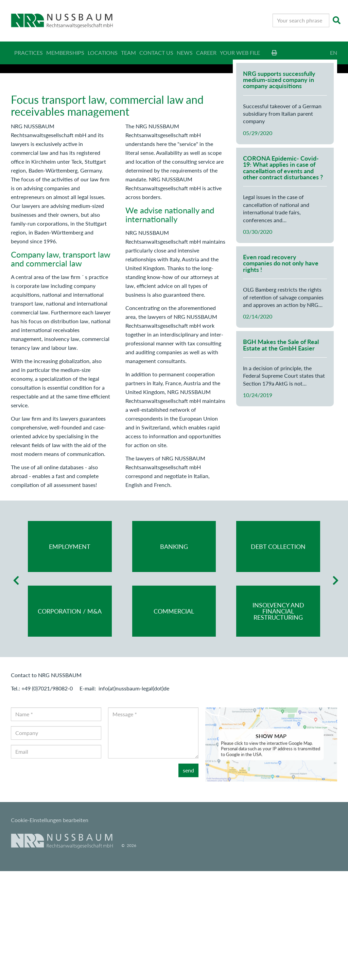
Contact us (156, 53)
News (185, 53)
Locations (103, 53)
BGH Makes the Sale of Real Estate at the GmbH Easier (281, 454)
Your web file (240, 53)
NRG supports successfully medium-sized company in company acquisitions (279, 189)
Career (206, 53)
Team (128, 53)
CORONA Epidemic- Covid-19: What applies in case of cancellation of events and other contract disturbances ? (283, 277)
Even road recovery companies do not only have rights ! (281, 372)
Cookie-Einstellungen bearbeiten (50, 929)
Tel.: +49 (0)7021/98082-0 (42, 797)
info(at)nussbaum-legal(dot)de (134, 797)
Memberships (65, 53)
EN (334, 53)
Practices (29, 53)
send (188, 879)
